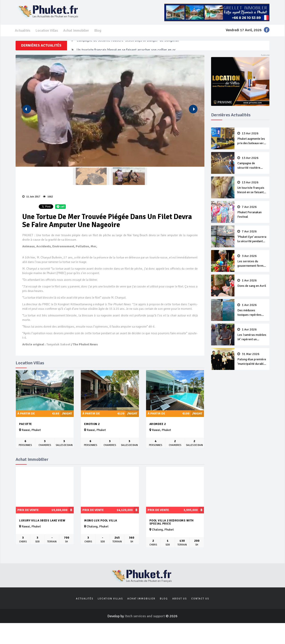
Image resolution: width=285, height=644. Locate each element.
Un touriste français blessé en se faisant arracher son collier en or (252, 188)
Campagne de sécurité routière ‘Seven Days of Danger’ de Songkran (128, 45)
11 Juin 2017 (31, 197)
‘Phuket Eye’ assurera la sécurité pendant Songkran (252, 237)
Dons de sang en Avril (252, 283)
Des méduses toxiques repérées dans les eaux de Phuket (252, 310)
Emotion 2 (92, 424)
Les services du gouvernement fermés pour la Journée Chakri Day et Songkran (252, 261)
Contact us (200, 599)
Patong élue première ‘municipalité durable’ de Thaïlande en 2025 (252, 359)
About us (180, 599)
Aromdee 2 (158, 424)
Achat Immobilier (76, 31)
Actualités (23, 31)
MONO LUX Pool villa (101, 521)
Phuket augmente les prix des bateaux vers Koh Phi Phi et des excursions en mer (252, 139)
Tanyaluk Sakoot (58, 344)
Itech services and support (145, 616)
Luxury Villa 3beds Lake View (42, 521)
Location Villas (47, 31)
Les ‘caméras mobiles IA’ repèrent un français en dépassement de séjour (252, 335)
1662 (48, 197)
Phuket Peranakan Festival (252, 212)
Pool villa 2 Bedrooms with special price (172, 522)
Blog (98, 31)
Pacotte (25, 424)
